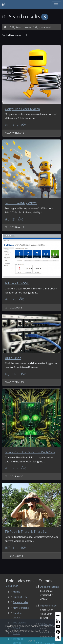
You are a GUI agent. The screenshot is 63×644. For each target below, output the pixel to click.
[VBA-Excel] (8, 125)
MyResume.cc (48, 605)
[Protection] (15, 374)
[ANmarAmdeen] (24, 125)
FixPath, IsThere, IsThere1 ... (26, 531)
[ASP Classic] (7, 219)
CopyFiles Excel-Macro (22, 109)
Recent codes (20, 602)
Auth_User (13, 358)
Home (16, 591)
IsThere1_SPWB (17, 283)
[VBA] (8, 468)
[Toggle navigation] (56, 5)
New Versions (21, 608)
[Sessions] (15, 299)
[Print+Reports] (13, 219)
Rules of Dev (20, 597)
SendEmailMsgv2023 (21, 203)
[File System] (16, 125)
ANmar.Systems (50, 587)
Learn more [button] (42, 631)
